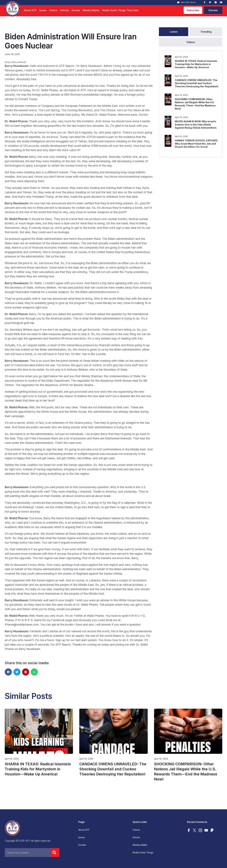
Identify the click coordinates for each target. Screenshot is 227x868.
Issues (43, 10)
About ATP (30, 10)
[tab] (174, 32)
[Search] (55, 853)
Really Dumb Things (143, 853)
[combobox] (28, 853)
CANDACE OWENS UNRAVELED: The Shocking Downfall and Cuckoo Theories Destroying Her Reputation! (197, 83)
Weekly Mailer (91, 10)
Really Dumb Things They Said (120, 10)
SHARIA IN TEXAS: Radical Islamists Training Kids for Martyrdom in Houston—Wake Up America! (196, 64)
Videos (53, 10)
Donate (76, 10)
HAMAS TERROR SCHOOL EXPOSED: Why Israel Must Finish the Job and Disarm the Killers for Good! (196, 144)
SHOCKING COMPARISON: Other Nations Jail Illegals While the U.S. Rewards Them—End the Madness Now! (195, 104)
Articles (64, 10)
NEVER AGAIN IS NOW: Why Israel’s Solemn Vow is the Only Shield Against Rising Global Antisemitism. (196, 125)
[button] (8, 672)
